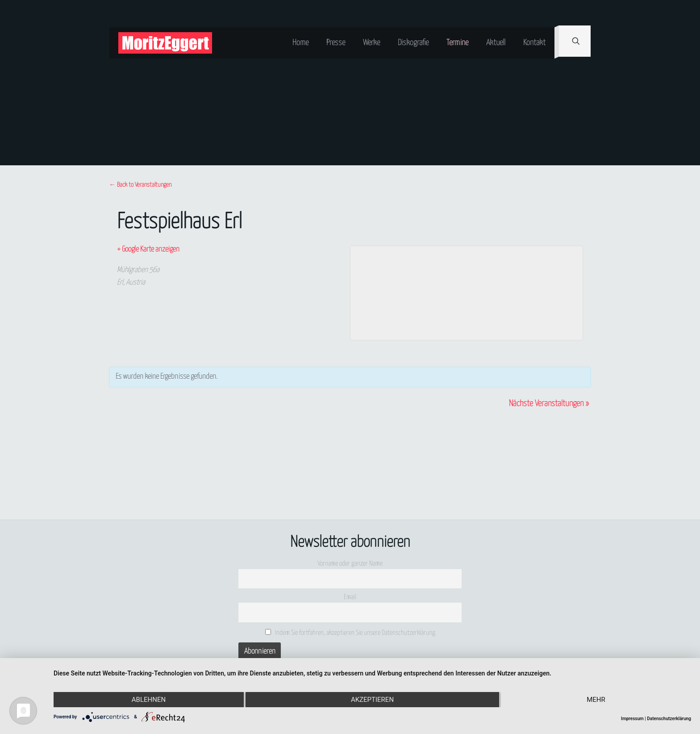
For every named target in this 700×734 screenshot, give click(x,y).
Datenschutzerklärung (669, 719)
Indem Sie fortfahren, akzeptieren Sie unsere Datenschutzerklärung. (351, 633)
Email (350, 597)
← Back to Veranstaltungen (140, 185)
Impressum (632, 719)
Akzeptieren (372, 700)
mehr (596, 700)
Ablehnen (149, 700)
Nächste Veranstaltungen (549, 404)
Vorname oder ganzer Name (350, 564)
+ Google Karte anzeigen (148, 250)
